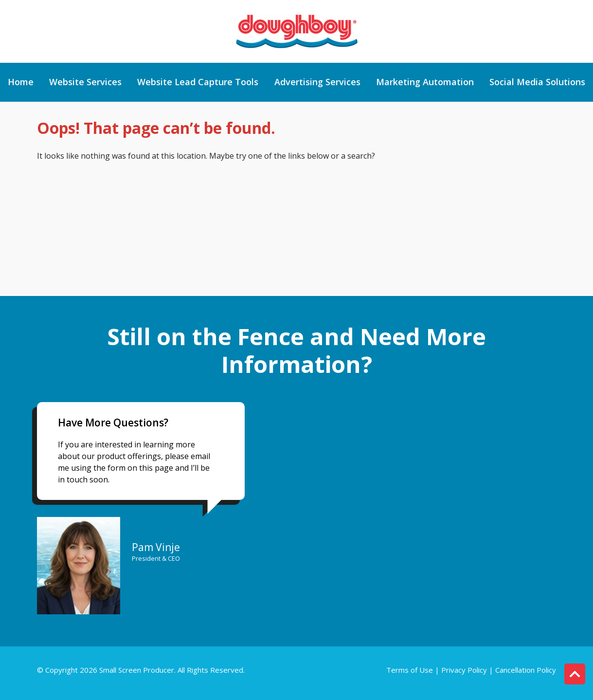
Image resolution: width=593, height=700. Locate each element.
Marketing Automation (425, 82)
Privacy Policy (464, 670)
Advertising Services (317, 82)
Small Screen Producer (137, 670)
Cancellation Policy (526, 670)
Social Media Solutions (537, 82)
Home (21, 82)
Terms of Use (411, 670)
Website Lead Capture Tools (198, 82)
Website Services (85, 82)
